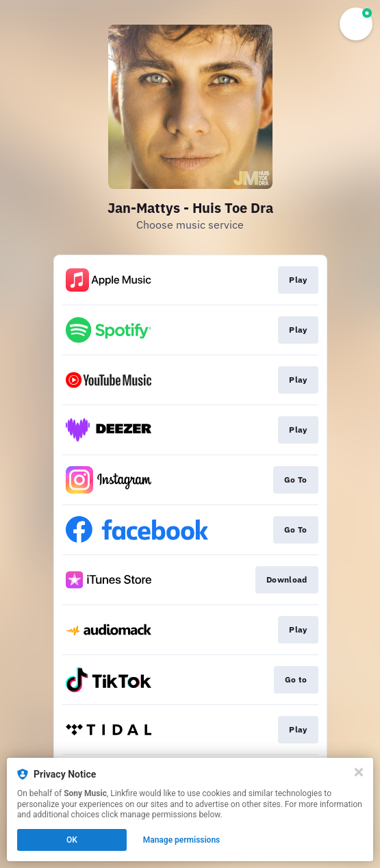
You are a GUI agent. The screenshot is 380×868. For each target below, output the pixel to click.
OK (72, 840)
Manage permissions (182, 840)
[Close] (359, 772)
